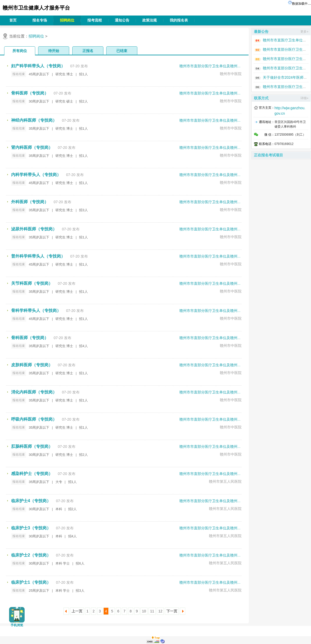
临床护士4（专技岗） (31, 501)
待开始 (54, 51)
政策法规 (150, 20)
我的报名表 (179, 20)
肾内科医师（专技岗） (32, 147)
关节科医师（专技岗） (32, 283)
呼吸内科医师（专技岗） (34, 419)
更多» (304, 32)
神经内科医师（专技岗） (34, 120)
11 (152, 611)
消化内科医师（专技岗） (34, 392)
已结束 (122, 51)
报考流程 (95, 20)
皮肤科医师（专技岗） (32, 365)
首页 (13, 20)
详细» (304, 98)
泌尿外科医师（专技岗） (34, 229)
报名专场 (40, 20)
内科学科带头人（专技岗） (36, 175)
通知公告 (122, 20)
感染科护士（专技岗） (32, 474)
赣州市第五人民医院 (225, 481)
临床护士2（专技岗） (31, 555)
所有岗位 (20, 51)
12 (160, 611)
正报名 (88, 51)
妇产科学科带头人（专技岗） (38, 66)
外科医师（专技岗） (30, 202)
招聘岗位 (67, 20)
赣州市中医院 (231, 74)
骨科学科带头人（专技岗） (36, 310)
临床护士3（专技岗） (31, 528)
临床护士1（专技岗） (31, 582)
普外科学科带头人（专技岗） (38, 256)
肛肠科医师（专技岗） (32, 446)
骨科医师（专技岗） (30, 93)
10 (144, 611)
